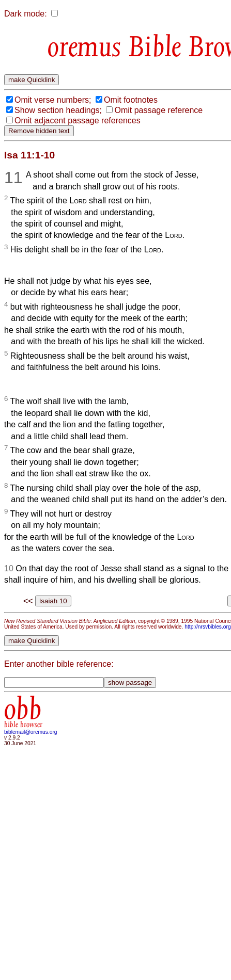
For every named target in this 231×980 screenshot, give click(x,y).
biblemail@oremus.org (31, 732)
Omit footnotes (131, 100)
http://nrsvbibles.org (207, 627)
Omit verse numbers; (53, 100)
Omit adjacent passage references (78, 121)
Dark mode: (26, 14)
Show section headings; (58, 110)
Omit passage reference (158, 110)
